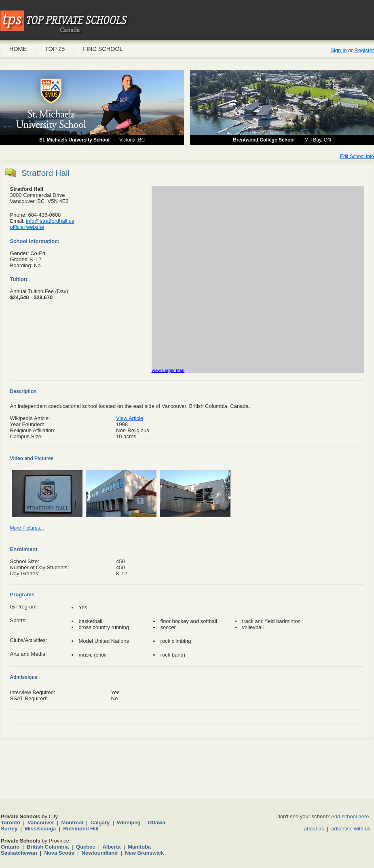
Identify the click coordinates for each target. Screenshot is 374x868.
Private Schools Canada (65, 22)
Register (364, 50)
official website (27, 227)
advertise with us (351, 829)
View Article (130, 418)
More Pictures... (27, 528)
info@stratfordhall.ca (50, 221)
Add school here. (351, 816)
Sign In (338, 50)
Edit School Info (357, 156)
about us (314, 829)
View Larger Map (168, 370)
